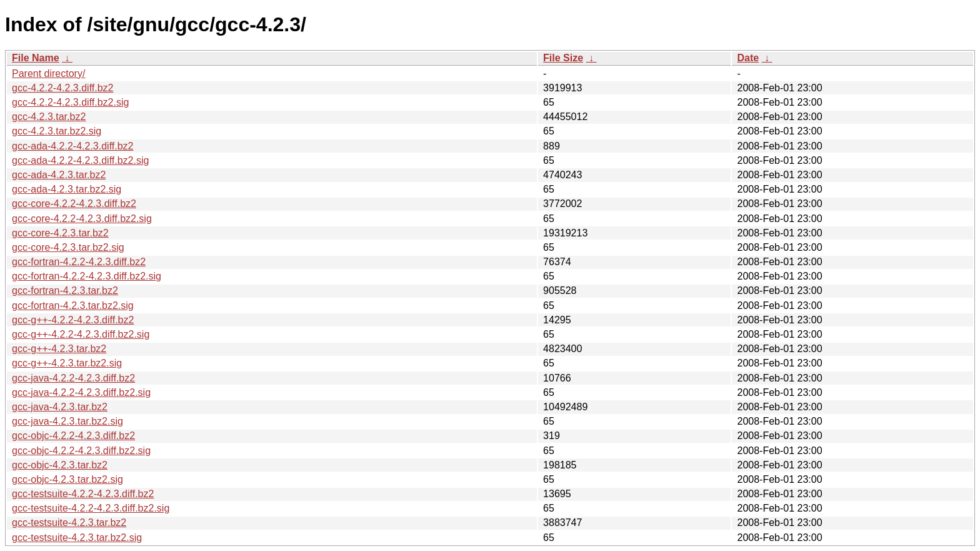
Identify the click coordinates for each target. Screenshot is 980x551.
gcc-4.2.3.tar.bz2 (49, 117)
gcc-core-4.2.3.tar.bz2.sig (68, 247)
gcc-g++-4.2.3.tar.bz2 (59, 349)
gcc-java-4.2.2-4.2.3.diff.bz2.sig (81, 392)
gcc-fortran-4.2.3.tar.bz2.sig (73, 306)
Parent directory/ (48, 73)
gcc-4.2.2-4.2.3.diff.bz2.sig (70, 102)
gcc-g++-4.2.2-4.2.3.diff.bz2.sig (81, 334)
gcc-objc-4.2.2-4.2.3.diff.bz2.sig (81, 451)
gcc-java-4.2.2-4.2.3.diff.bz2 (73, 378)
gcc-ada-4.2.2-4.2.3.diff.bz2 (73, 146)
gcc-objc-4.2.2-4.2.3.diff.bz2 (73, 436)
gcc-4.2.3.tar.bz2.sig (57, 131)
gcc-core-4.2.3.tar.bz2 (60, 233)
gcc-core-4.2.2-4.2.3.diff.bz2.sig (82, 219)
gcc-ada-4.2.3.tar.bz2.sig (67, 189)
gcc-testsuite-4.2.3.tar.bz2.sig (77, 538)
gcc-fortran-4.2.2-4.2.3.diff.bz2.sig (87, 276)
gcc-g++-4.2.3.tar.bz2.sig (67, 363)
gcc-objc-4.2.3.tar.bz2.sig (67, 479)
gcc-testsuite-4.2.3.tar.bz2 (69, 523)
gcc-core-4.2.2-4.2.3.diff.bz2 (74, 204)
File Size (563, 58)
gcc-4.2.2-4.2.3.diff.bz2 (62, 88)
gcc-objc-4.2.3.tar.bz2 (60, 465)
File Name (36, 58)
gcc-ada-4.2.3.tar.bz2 (59, 175)
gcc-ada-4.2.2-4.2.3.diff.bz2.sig (80, 160)
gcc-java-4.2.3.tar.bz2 (60, 407)
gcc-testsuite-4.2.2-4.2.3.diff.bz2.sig (91, 508)
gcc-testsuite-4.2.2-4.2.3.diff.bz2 (83, 494)
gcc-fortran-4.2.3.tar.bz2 (65, 291)
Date (748, 58)
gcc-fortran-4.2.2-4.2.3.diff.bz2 (79, 262)
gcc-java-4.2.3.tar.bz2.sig (67, 421)
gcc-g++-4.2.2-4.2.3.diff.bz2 (73, 320)
